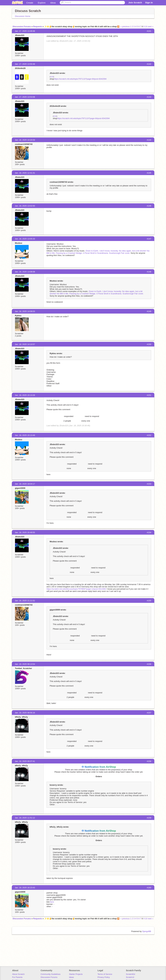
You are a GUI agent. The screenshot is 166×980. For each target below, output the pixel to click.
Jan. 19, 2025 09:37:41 (25, 761)
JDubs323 (20, 35)
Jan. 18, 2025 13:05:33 (25, 239)
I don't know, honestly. (109, 251)
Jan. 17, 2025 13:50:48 (25, 64)
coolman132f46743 (24, 144)
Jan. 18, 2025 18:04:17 (25, 484)
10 (146, 26)
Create (30, 3)
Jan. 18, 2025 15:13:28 (25, 395)
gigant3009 (20, 488)
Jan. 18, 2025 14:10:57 (25, 344)
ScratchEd (131, 974)
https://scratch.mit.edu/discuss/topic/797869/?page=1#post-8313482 (76, 589)
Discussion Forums (22, 26)
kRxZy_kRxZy (21, 717)
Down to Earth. (92, 251)
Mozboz (19, 243)
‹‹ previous (125, 26)
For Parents (17, 977)
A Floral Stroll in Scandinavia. (96, 253)
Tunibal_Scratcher (23, 668)
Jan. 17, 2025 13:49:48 (25, 31)
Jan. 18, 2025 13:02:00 (25, 206)
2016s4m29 (20, 68)
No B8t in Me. (63, 294)
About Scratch (18, 974)
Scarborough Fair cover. (120, 253)
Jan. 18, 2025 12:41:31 (25, 173)
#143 (52, 77)
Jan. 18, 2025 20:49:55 (25, 532)
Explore (42, 3)
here (52, 902)
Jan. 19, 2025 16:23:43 (25, 888)
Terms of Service (105, 974)
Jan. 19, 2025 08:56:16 (25, 713)
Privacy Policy (104, 977)
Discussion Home (23, 16)
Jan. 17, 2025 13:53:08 (25, 97)
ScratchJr (130, 977)
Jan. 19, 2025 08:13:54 (25, 664)
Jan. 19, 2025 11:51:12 (25, 818)
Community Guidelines (51, 974)
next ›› (151, 26)
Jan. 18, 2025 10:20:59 (25, 140)
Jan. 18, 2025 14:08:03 (25, 311)
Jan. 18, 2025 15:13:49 (25, 435)
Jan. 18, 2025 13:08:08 (25, 272)
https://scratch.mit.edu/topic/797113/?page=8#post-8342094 (80, 79)
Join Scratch (135, 3)
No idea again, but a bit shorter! (133, 251)
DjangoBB (147, 931)
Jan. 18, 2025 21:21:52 (25, 601)
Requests (38, 26)
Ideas (53, 3)
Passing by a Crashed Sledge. (69, 253)
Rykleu (18, 316)
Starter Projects (76, 974)
